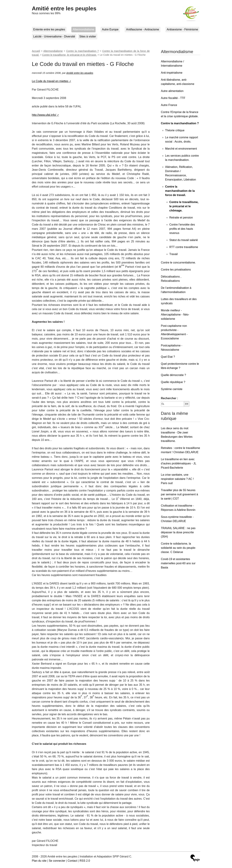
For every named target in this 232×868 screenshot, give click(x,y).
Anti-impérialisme (172, 73)
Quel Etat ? (168, 357)
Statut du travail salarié (184, 240)
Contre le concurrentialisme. (178, 263)
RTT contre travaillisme (184, 247)
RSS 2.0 (85, 861)
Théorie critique (175, 130)
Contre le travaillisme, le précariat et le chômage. (69, 55)
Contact (72, 861)
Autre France (169, 105)
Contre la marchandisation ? (83, 51)
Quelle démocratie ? (174, 375)
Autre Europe (110, 29)
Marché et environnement (181, 149)
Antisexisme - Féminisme (182, 29)
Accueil (36, 51)
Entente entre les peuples (49, 29)
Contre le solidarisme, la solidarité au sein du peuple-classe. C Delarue (179, 548)
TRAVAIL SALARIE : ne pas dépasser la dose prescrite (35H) (178, 532)
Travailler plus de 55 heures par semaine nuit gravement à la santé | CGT (180, 494)
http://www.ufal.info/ (44, 115)
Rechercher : (170, 398)
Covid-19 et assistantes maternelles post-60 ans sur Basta (178, 563)
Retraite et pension (181, 218)
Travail (174, 254)
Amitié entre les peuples (64, 8)
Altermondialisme (84, 29)
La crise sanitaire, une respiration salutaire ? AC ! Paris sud (177, 479)
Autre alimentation (172, 91)
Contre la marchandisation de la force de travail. (180, 191)
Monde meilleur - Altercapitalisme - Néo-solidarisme (175, 315)
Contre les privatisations (176, 270)
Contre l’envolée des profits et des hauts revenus (182, 229)
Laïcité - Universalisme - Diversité (54, 36)
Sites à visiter (88, 36)
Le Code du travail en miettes (50, 81)
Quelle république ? (173, 382)
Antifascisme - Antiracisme (143, 29)
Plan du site (39, 861)
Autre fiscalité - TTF (173, 98)
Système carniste (172, 389)
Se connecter (57, 861)
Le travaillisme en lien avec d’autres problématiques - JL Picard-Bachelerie (179, 463)
